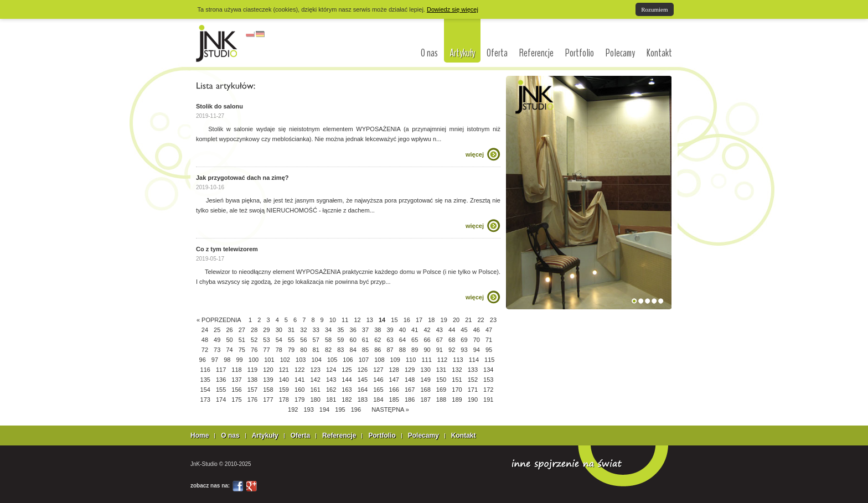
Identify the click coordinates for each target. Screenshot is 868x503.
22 (481, 320)
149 (425, 380)
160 (299, 390)
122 (299, 370)
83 (340, 350)
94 (477, 350)
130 (425, 370)
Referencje (536, 53)
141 (299, 380)
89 (415, 350)
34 (328, 330)
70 (477, 340)
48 (205, 340)
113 (458, 360)
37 (365, 330)
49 (217, 340)
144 (347, 380)
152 (473, 380)
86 (378, 350)
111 (426, 360)
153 (488, 380)
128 (394, 370)
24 (205, 330)
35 (340, 330)
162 (331, 390)
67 (440, 340)
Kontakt (659, 53)
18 (431, 320)
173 (205, 400)
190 (473, 400)
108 (379, 360)
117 (221, 370)
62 (378, 340)
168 (425, 390)
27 (242, 330)
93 (464, 350)
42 (427, 330)
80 (303, 350)
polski (250, 34)
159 (284, 390)
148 (410, 380)
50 (229, 340)
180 (315, 400)
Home (200, 435)
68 (452, 340)
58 (328, 340)
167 (410, 390)
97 (215, 360)
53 (266, 340)
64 (402, 340)
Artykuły (462, 53)
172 (488, 390)
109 (395, 360)
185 (394, 400)
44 (452, 330)
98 (227, 360)
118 (236, 370)
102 (285, 360)
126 (363, 370)
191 (488, 400)
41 (415, 330)
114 (474, 360)
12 (357, 320)
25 (217, 330)
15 (394, 320)
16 (407, 320)
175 (236, 400)
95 (489, 350)
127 (378, 370)
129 (410, 370)
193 (308, 409)
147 (394, 380)
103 (301, 360)
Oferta (497, 53)
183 (363, 400)
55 (291, 340)
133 (473, 370)
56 (303, 340)
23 (493, 320)
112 (442, 360)
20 (456, 320)
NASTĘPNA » (390, 409)
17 (419, 320)
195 (340, 409)
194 (324, 409)
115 (489, 360)
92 (452, 350)
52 (254, 340)
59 (340, 340)
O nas (429, 53)
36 (353, 330)
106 (348, 360)
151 (457, 380)
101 (269, 360)
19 (444, 320)
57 (316, 340)
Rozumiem (654, 9)
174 (221, 400)
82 (328, 350)
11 (345, 320)
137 (236, 380)
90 (427, 350)
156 (236, 390)
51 (242, 340)
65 (415, 340)
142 (315, 380)
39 (390, 330)
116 (205, 370)
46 (477, 330)
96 (203, 360)
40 (402, 330)
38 (378, 330)
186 (410, 400)
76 (254, 350)
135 (205, 380)
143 (331, 380)
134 (488, 370)
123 (315, 370)
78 (279, 350)
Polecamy (620, 53)
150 (441, 380)
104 (316, 360)
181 (331, 400)
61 (365, 340)
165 (378, 390)
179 (299, 400)
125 (347, 370)
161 (315, 390)
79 (291, 350)
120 (268, 370)
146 (378, 380)
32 (303, 330)
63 (390, 340)
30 (279, 330)
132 (457, 370)
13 (370, 320)
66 (427, 340)
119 (252, 370)
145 (363, 380)
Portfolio (580, 53)
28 (254, 330)
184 (378, 400)
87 (390, 350)
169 (441, 390)
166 (394, 390)
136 (221, 380)
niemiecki (260, 34)
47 (489, 330)
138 (252, 380)
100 (254, 360)
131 (441, 370)
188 (441, 400)
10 (333, 320)
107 (364, 360)
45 (464, 330)
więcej (475, 154)
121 (284, 370)
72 (205, 350)
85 (365, 350)
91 (440, 350)
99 (239, 360)
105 (332, 360)
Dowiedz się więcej (453, 9)
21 (468, 320)
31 (291, 330)
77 (266, 350)
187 (425, 400)
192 (293, 409)
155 (221, 390)
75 (242, 350)
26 (229, 330)
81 (316, 350)
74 (229, 350)
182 (347, 400)
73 (217, 350)
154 (205, 390)
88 (402, 350)
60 (353, 340)
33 (316, 330)
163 (347, 390)
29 (266, 330)
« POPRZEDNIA (219, 320)
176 (252, 400)
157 (252, 390)
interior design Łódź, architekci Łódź (217, 43)
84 (353, 350)
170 (457, 390)
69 (464, 340)
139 (268, 380)
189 (457, 400)
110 (411, 360)
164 (363, 390)
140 (284, 380)
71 (489, 340)
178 (284, 400)
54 (279, 340)
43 (440, 330)
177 (268, 400)
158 (268, 390)
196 (356, 409)
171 (473, 390)
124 (331, 370)
